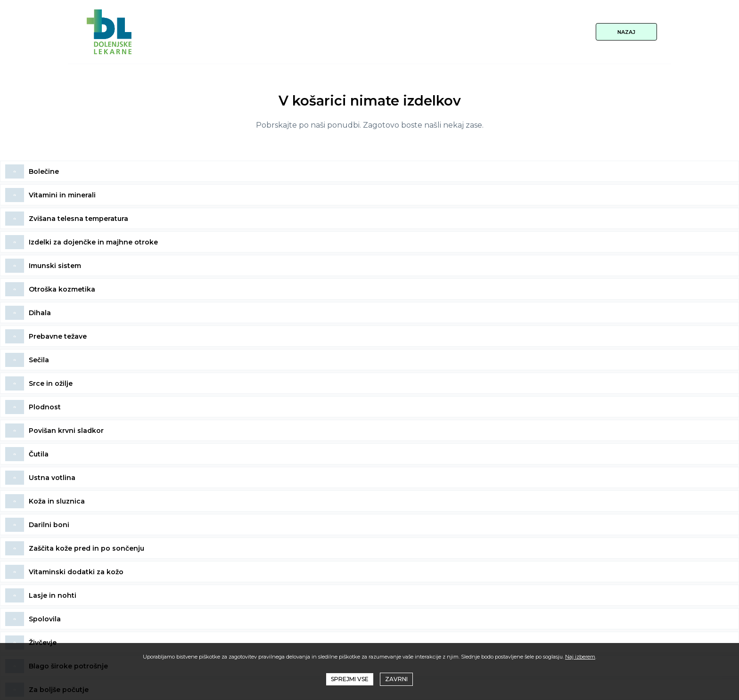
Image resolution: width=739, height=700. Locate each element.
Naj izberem (580, 657)
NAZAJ (626, 32)
